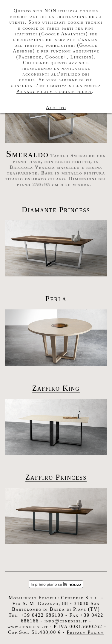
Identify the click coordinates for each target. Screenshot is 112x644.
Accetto (56, 107)
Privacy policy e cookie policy (54, 91)
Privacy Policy (85, 632)
